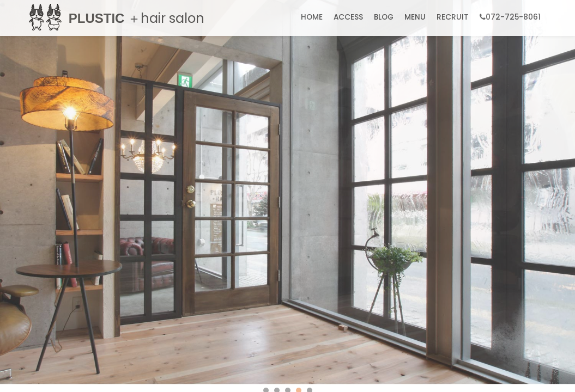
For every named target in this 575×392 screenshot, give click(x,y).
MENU (415, 17)
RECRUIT (453, 17)
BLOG (384, 17)
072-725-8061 (510, 17)
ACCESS (348, 17)
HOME (312, 17)
